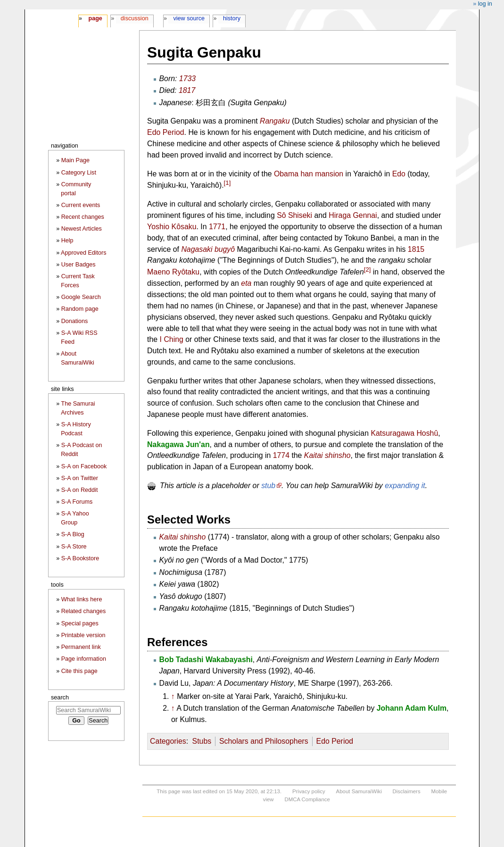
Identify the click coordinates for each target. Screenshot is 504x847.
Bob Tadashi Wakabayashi (206, 660)
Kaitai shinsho (327, 455)
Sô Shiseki (294, 215)
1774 (281, 455)
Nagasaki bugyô (208, 249)
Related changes (84, 611)
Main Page (75, 160)
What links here (82, 599)
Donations (75, 321)
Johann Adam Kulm (412, 708)
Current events (81, 205)
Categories (168, 741)
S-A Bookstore (80, 558)
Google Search (81, 297)
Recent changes (83, 217)
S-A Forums (77, 502)
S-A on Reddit (80, 490)
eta (246, 283)
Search (60, 697)
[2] (368, 270)
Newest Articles (82, 229)
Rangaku (275, 121)
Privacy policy (309, 791)
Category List (79, 173)
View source (189, 18)
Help (67, 241)
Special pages (80, 623)
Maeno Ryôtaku (173, 272)
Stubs (202, 741)
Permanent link (81, 647)
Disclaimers (407, 791)
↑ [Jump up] (173, 696)
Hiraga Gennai (353, 215)
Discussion (135, 18)
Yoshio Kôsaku (172, 227)
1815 (416, 249)
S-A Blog (73, 534)
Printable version (83, 635)
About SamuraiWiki (359, 791)
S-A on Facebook (84, 466)
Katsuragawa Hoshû (404, 433)
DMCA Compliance (307, 799)
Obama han (293, 174)
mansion (329, 174)
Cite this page (79, 671)
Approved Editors (84, 253)
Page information (84, 659)
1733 (187, 79)
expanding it (405, 486)
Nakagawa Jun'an (178, 444)
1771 (217, 227)
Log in (485, 4)
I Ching (172, 339)
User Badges (78, 265)
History (232, 18)
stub (268, 486)
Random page (80, 309)
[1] (227, 183)
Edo (399, 174)
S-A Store (74, 547)
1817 (187, 90)
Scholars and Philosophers (264, 741)
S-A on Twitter (80, 478)
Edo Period (165, 132)
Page (95, 18)
